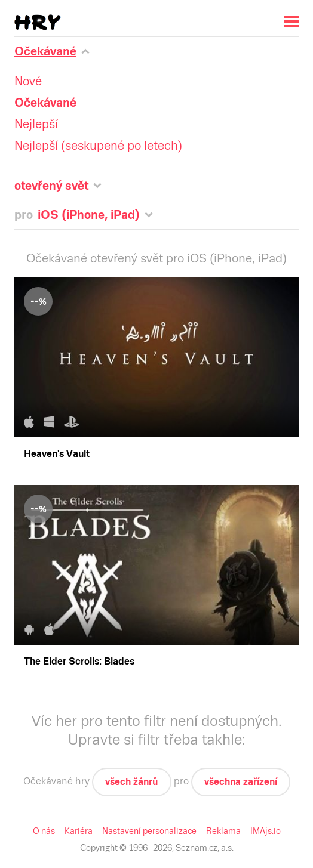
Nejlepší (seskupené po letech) (98, 146)
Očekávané (45, 103)
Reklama (223, 831)
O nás (44, 831)
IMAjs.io (266, 831)
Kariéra (79, 831)
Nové (28, 81)
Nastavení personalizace (149, 831)
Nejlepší (36, 124)
